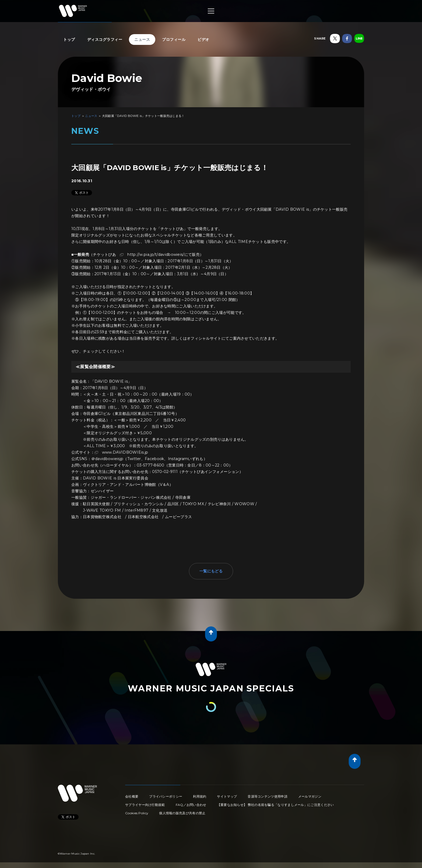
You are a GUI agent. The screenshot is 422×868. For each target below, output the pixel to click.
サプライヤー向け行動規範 (145, 805)
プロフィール (174, 40)
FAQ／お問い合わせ (191, 805)
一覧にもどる (211, 571)
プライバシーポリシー (166, 796)
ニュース (142, 40)
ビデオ (203, 40)
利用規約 (200, 796)
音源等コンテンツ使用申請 (268, 796)
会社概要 (132, 796)
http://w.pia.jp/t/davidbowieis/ (156, 254)
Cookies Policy (137, 813)
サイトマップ (227, 796)
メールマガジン (310, 796)
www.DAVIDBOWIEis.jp (125, 452)
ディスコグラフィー (105, 40)
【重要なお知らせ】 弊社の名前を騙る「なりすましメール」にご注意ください (276, 805)
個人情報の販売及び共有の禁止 (182, 813)
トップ (69, 40)
